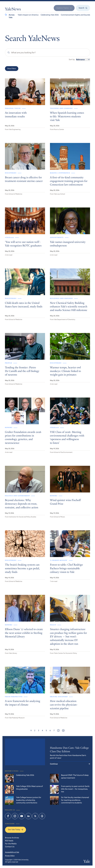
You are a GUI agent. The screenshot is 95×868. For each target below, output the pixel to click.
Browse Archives (12, 838)
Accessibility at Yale (12, 852)
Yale (87, 862)
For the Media (11, 844)
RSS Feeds (9, 841)
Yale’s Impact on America (28, 15)
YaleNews (13, 10)
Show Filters (12, 69)
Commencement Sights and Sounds (75, 15)
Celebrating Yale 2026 (50, 15)
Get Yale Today (16, 830)
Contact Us (10, 847)
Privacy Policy (10, 856)
